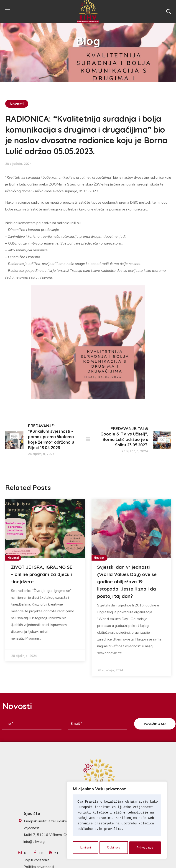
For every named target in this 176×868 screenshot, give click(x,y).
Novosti (17, 104)
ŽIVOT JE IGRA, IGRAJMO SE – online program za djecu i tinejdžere (42, 574)
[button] (168, 11)
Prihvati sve (145, 848)
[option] (45, 580)
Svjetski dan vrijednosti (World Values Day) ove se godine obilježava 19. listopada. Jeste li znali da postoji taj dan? (127, 582)
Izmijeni (85, 848)
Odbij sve (114, 848)
